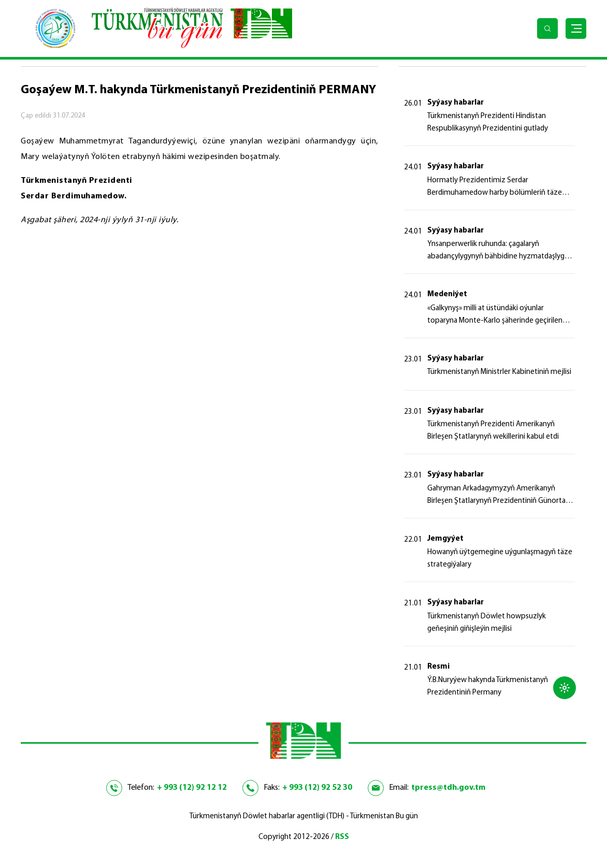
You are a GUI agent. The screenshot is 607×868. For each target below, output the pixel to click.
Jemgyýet (445, 539)
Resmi (438, 667)
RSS (342, 837)
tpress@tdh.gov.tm (448, 788)
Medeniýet (447, 294)
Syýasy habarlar (456, 103)
